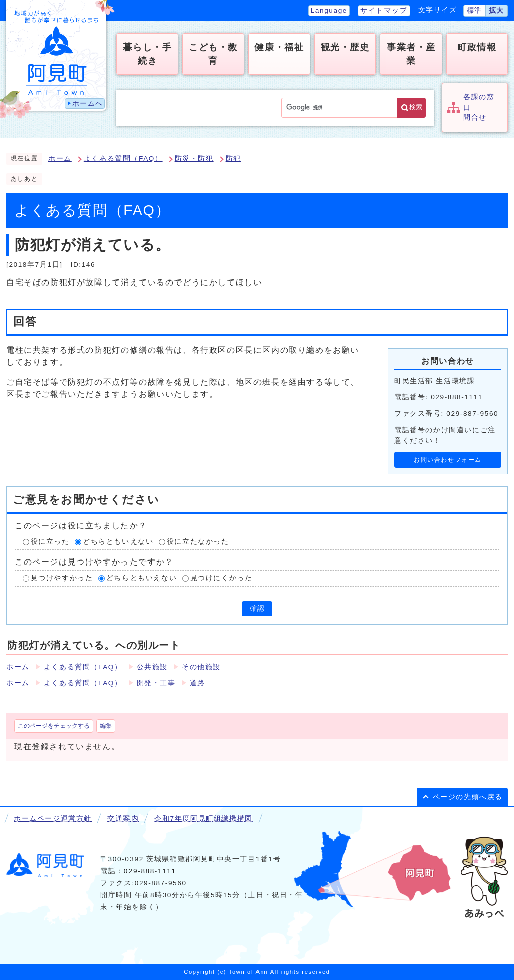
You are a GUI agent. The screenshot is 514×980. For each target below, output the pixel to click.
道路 (198, 683)
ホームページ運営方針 (53, 819)
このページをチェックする (54, 726)
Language (329, 10)
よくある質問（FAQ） (123, 158)
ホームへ (88, 104)
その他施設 (201, 667)
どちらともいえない (118, 542)
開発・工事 (156, 683)
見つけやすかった (62, 578)
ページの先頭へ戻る (468, 797)
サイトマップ (384, 10)
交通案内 (123, 819)
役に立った (50, 542)
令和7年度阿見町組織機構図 (203, 819)
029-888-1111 (150, 871)
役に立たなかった (198, 542)
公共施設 (152, 667)
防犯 (234, 158)
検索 (416, 107)
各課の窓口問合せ (479, 107)
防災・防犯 (194, 158)
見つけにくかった (222, 578)
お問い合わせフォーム (448, 460)
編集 (106, 726)
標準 (475, 10)
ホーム (60, 158)
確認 (257, 608)
